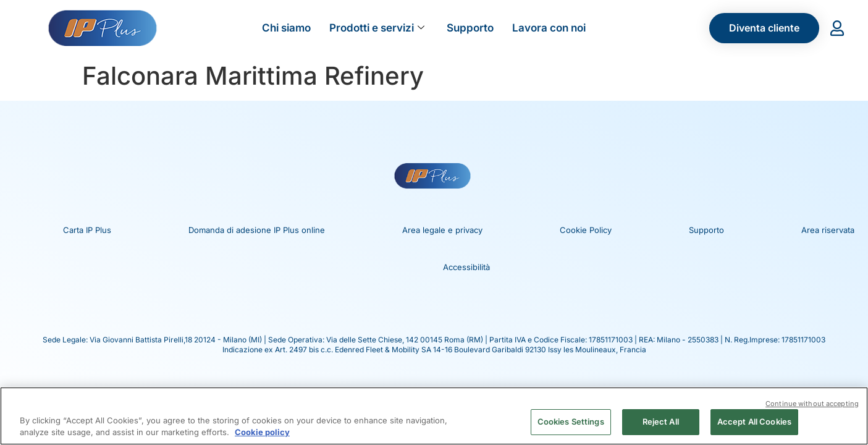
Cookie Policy (586, 230)
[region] (434, 415)
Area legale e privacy (442, 230)
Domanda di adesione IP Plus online (257, 230)
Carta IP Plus (87, 230)
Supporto (470, 28)
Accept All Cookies (754, 422)
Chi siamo (286, 28)
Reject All (661, 422)
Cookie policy (262, 431)
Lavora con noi (549, 28)
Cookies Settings (571, 422)
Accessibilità (466, 267)
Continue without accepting (812, 402)
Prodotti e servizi (377, 28)
